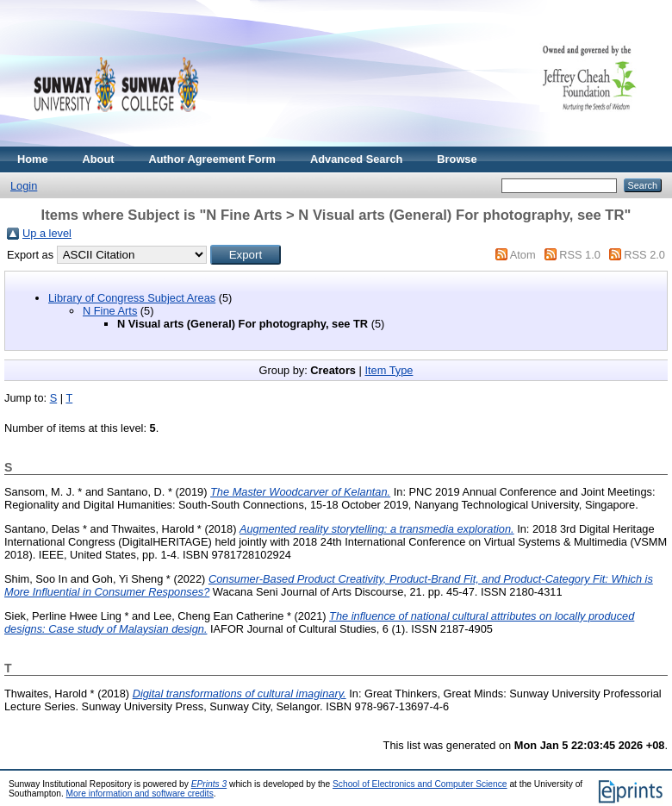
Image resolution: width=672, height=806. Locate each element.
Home (33, 159)
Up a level (47, 233)
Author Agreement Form (212, 159)
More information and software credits (140, 794)
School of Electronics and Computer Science (420, 784)
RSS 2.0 (644, 255)
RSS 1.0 (580, 255)
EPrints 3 (209, 784)
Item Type (389, 370)
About (99, 159)
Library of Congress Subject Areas (132, 298)
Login (24, 186)
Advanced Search (356, 159)
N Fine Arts (110, 311)
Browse (457, 159)
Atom (523, 255)
